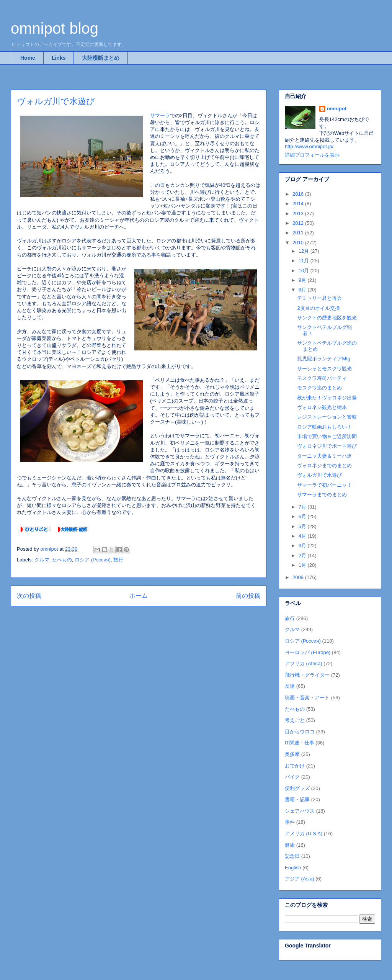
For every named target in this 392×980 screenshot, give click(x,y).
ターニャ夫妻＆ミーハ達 (324, 456)
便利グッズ (297, 788)
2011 (299, 233)
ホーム (139, 596)
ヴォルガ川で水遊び (319, 475)
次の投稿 (29, 596)
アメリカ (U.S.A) (304, 834)
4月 (303, 536)
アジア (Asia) (300, 879)
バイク (292, 777)
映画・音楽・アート (307, 698)
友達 (290, 686)
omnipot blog (55, 28)
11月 (305, 261)
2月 (303, 555)
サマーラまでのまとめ (322, 495)
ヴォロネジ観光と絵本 (322, 407)
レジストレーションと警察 (327, 417)
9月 (303, 280)
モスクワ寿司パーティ (322, 378)
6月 (303, 516)
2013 (299, 214)
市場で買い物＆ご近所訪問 (327, 436)
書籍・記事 (297, 799)
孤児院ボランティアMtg (324, 359)
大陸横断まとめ (101, 58)
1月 (303, 565)
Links (59, 58)
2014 (299, 204)
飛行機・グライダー (307, 675)
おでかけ (295, 766)
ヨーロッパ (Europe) (308, 652)
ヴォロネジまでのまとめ (324, 465)
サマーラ (160, 115)
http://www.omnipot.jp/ (309, 146)
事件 (290, 822)
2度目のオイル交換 (318, 308)
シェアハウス (300, 811)
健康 (290, 845)
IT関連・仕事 (300, 743)
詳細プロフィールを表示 (312, 155)
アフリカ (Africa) (304, 663)
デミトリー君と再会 (319, 298)
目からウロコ (300, 732)
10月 (305, 271)
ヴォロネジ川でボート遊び (327, 446)
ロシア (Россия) (93, 560)
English (293, 868)
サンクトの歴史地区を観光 (327, 318)
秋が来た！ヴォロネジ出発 (327, 398)
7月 (303, 507)
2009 (299, 577)
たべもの (62, 560)
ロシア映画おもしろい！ (324, 427)
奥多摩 (292, 754)
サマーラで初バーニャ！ (324, 485)
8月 (303, 290)
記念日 (292, 856)
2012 (299, 223)
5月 (303, 526)
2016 (299, 194)
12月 (305, 251)
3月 (303, 546)
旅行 (118, 560)
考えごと (295, 720)
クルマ (42, 560)
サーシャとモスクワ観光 (324, 369)
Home (28, 58)
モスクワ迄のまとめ (319, 388)
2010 (299, 243)
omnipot (337, 109)
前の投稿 (248, 596)
